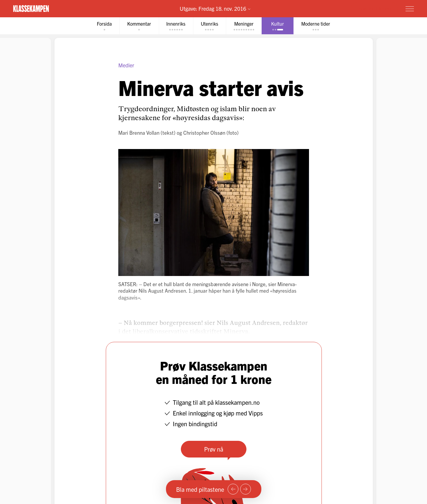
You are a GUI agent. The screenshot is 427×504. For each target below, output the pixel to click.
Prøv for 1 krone (374, 8)
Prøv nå (214, 449)
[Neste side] (246, 489)
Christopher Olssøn (204, 132)
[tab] (104, 26)
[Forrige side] (233, 489)
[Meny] (410, 9)
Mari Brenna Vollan (139, 132)
